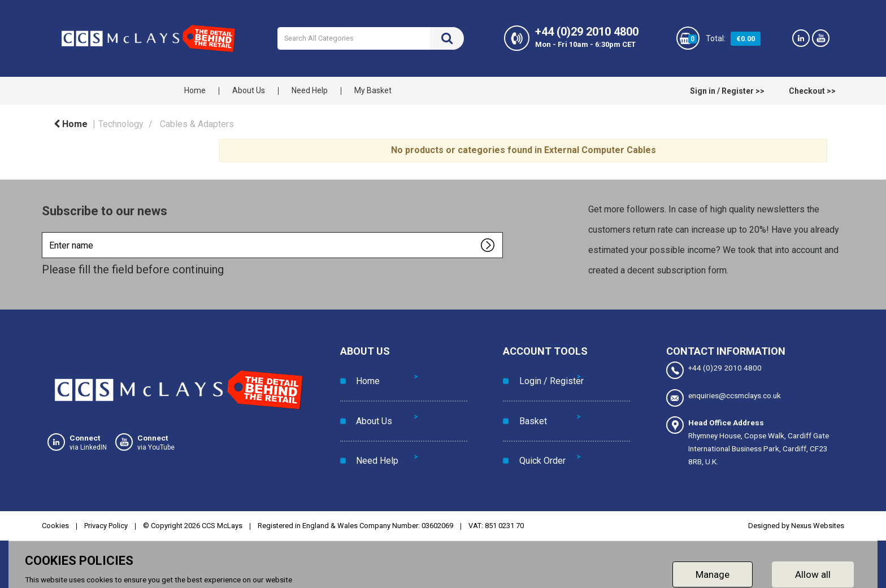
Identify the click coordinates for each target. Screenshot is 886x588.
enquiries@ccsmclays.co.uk (724, 396)
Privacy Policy (106, 520)
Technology (121, 124)
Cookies (55, 520)
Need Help (310, 90)
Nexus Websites (818, 520)
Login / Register (546, 374)
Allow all (813, 568)
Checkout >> (812, 91)
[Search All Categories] (371, 38)
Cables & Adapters (197, 124)
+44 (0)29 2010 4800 (714, 370)
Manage (713, 568)
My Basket (373, 90)
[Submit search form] (447, 38)
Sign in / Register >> (727, 91)
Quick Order (537, 425)
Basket (528, 400)
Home (195, 90)
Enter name (45, 232)
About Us (249, 90)
